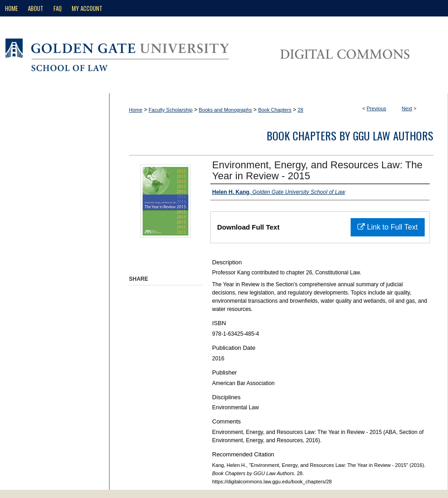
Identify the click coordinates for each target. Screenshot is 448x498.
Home (136, 110)
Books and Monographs (225, 110)
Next (407, 108)
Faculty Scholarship (171, 110)
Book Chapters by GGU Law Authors (350, 135)
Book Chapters (275, 110)
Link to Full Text (387, 227)
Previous (376, 108)
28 (300, 110)
